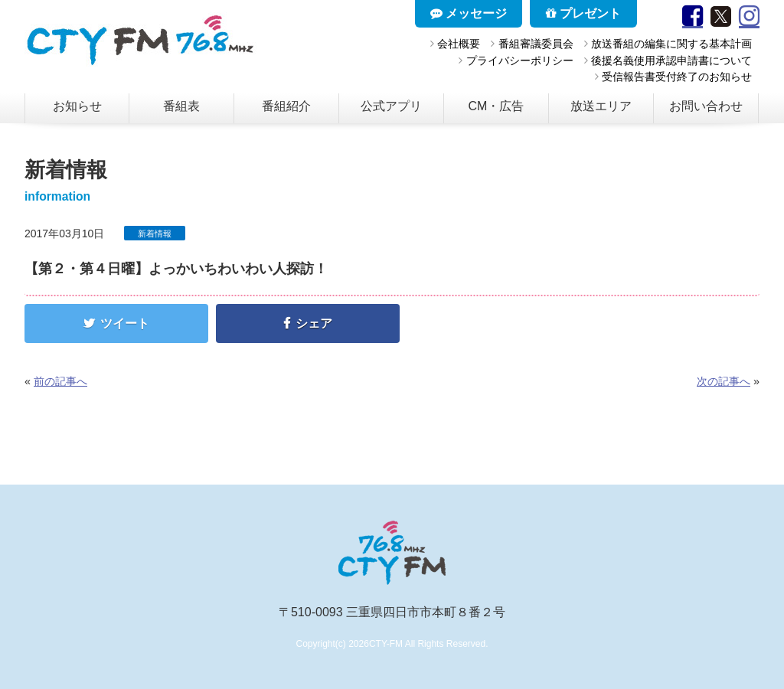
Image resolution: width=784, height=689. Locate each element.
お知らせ (77, 106)
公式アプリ (391, 106)
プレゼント (583, 13)
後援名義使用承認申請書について (671, 60)
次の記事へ (724, 381)
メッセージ (469, 13)
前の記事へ (60, 381)
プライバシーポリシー (520, 60)
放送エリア (601, 106)
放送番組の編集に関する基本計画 (671, 44)
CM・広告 (497, 106)
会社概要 (459, 44)
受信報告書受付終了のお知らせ (677, 77)
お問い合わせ (706, 106)
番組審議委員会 (536, 44)
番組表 (181, 106)
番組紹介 (286, 106)
